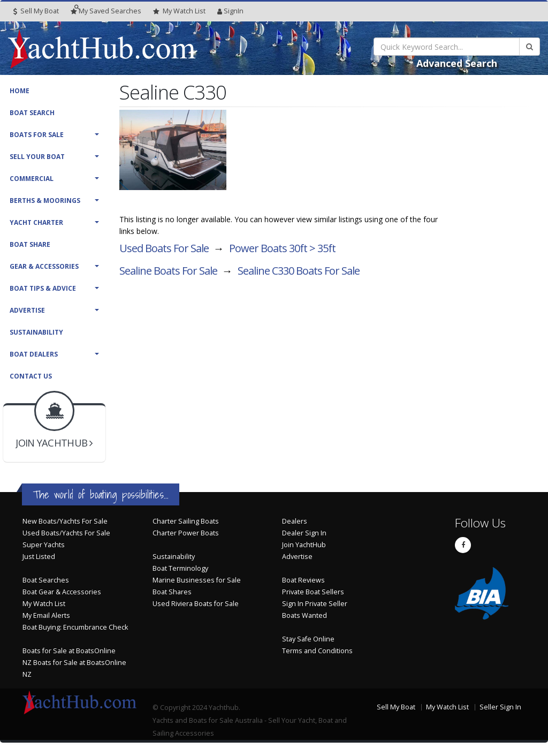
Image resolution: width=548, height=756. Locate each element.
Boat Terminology (180, 568)
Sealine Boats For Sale (168, 271)
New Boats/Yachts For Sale (65, 521)
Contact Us (31, 376)
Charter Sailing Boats (186, 521)
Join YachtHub (304, 545)
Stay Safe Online (308, 639)
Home (20, 91)
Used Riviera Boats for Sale (196, 604)
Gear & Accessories (44, 266)
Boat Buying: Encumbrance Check (75, 627)
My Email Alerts (46, 615)
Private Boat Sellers (313, 592)
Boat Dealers (34, 354)
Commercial (32, 179)
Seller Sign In (500, 707)
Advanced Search (457, 63)
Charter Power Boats (186, 533)
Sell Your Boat (37, 157)
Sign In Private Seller (315, 604)
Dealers (295, 521)
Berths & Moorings (45, 201)
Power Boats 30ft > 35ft (282, 248)
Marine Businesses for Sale (197, 580)
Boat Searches (46, 580)
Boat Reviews (303, 580)
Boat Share (30, 244)
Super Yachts (44, 545)
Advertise (27, 310)
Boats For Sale (37, 135)
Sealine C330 (299, 271)
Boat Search (32, 113)
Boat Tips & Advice (43, 288)
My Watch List (44, 604)
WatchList (179, 11)
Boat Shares (172, 592)
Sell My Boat (36, 11)
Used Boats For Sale (164, 248)
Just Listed (39, 557)
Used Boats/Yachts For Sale (66, 533)
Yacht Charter (36, 222)
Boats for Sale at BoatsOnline (69, 651)
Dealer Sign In (304, 533)
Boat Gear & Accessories (62, 592)
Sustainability (36, 332)
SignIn (230, 11)
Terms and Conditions (317, 651)
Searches (106, 11)
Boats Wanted (305, 615)
